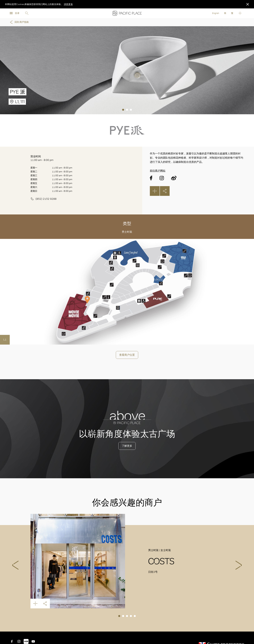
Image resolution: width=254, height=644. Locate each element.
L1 (5, 339)
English (216, 13)
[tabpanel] (127, 70)
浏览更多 (68, 4)
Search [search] (27, 13)
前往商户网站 (158, 171)
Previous (15, 565)
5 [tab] (135, 616)
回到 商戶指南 (19, 22)
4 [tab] (131, 616)
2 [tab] (127, 110)
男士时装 (127, 232)
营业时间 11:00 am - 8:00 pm (42, 158)
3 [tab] (131, 110)
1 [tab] (123, 110)
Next (239, 565)
